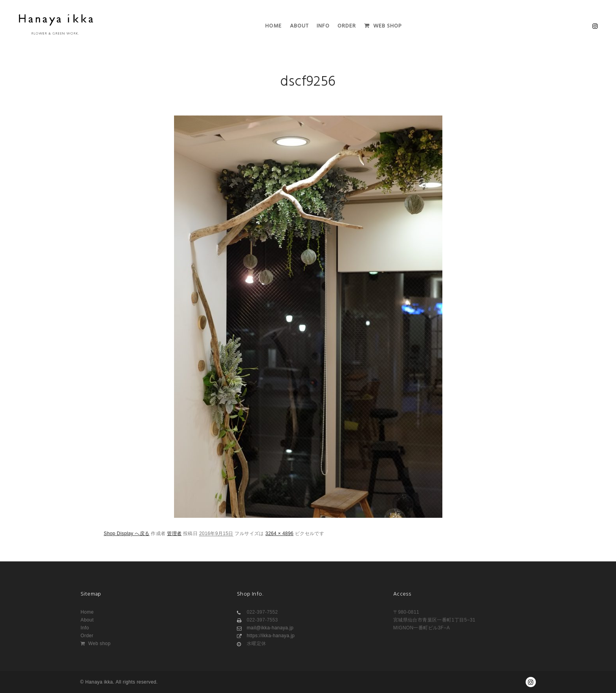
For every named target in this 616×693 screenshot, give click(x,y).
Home (87, 612)
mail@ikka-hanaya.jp (265, 628)
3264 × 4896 (280, 533)
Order (87, 636)
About (87, 620)
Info (85, 628)
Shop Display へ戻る (126, 533)
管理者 (174, 533)
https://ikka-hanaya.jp (266, 636)
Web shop (95, 643)
